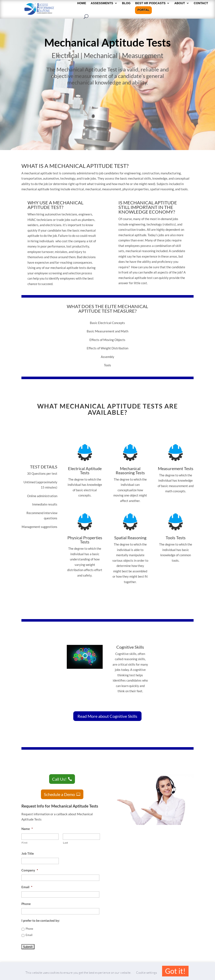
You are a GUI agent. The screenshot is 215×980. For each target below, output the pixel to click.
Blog (126, 3)
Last (66, 843)
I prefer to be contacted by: (41, 920)
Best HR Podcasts (150, 3)
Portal (143, 10)
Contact (201, 3)
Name (27, 829)
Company (30, 870)
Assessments (102, 3)
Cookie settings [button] (146, 973)
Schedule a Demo (59, 794)
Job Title (28, 853)
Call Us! (59, 779)
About (180, 3)
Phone (26, 904)
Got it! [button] (175, 971)
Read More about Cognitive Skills (107, 716)
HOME (82, 3)
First (24, 843)
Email (27, 887)
